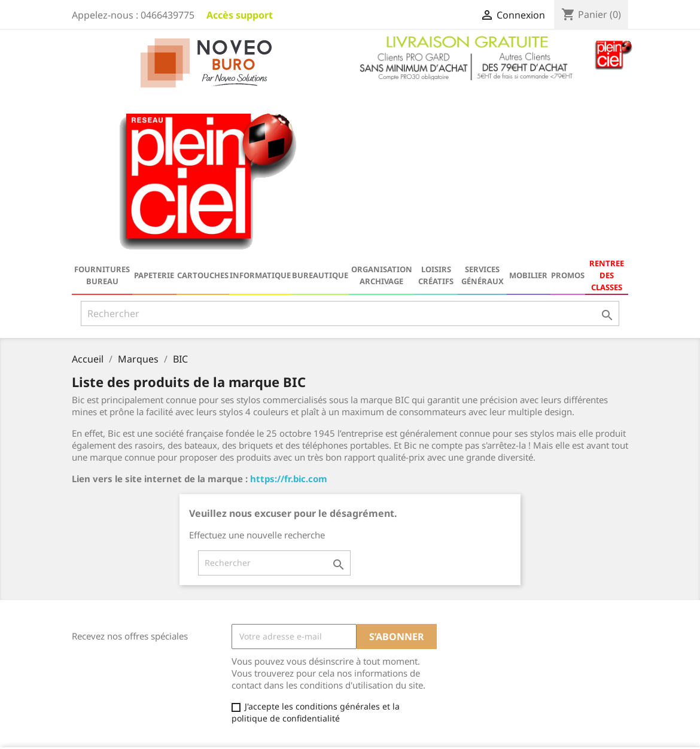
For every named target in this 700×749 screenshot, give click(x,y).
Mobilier (528, 109)
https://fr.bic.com (289, 312)
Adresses (377, 661)
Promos (568, 109)
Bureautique (320, 109)
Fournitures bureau (102, 109)
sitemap (232, 694)
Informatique (260, 109)
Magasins (235, 709)
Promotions (95, 631)
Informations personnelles (412, 614)
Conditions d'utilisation (262, 647)
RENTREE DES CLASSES (607, 109)
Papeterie (154, 109)
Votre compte (395, 598)
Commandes (384, 630)
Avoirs (371, 645)
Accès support (240, 15)
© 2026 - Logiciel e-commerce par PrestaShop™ (350, 733)
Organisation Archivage (382, 109)
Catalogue (92, 616)
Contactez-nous (246, 678)
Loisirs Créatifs (436, 109)
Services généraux (483, 109)
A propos (233, 663)
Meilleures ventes (107, 663)
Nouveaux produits (110, 647)
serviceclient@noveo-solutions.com (550, 715)
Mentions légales (250, 631)
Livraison (233, 616)
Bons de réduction (396, 676)
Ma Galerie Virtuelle (399, 692)
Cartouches (203, 109)
